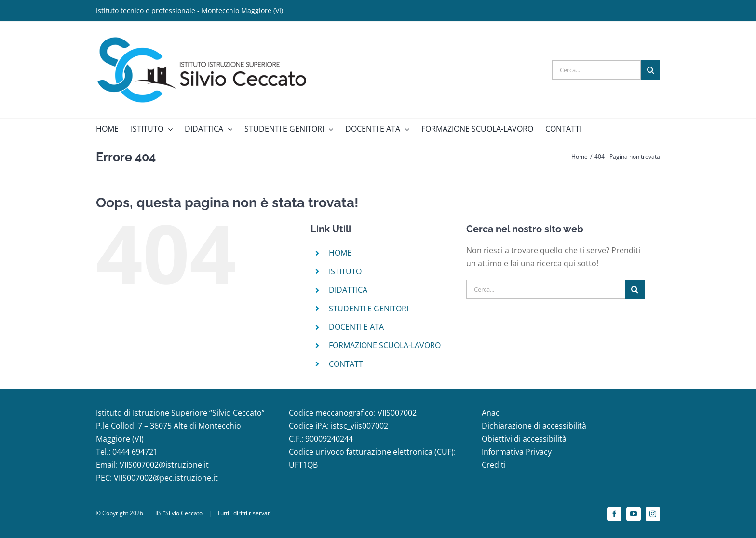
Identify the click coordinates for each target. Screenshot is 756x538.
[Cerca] (650, 70)
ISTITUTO (345, 271)
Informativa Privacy (517, 452)
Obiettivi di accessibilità (524, 439)
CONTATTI (347, 364)
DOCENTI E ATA (356, 327)
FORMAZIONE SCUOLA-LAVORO (385, 345)
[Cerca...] (596, 70)
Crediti (494, 465)
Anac (491, 413)
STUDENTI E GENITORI (369, 309)
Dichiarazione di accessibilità (534, 426)
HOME (340, 253)
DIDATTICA (348, 290)
